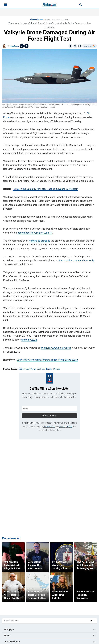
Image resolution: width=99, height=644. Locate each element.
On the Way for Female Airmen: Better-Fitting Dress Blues (47, 360)
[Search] (80, 5)
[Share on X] (75, 46)
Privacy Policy (66, 426)
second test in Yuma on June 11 (35, 232)
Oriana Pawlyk (14, 46)
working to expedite (39, 241)
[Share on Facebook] (71, 46)
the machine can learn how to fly (77, 260)
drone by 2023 (29, 340)
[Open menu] (5, 5)
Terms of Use (49, 426)
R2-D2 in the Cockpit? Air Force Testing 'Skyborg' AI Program (46, 189)
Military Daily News (36, 19)
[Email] (80, 46)
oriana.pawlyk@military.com (56, 348)
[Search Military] (45, 621)
